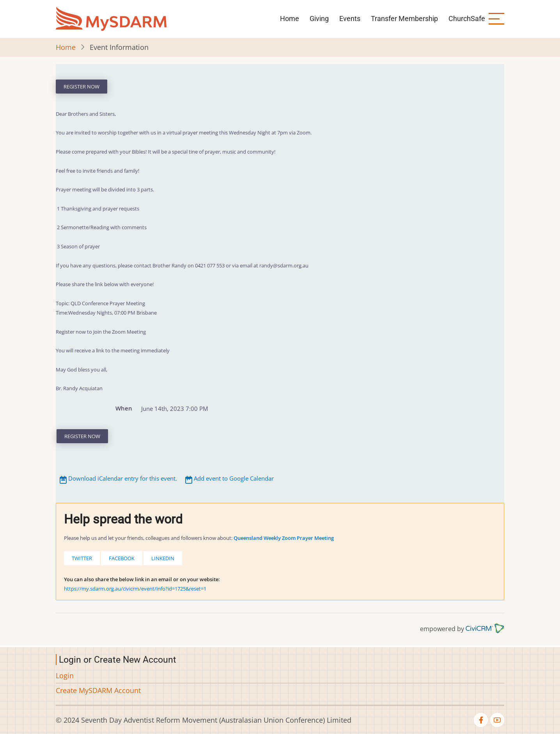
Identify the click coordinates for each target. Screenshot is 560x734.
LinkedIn (163, 558)
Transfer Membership (404, 19)
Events (350, 19)
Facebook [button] (122, 558)
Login (65, 676)
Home (290, 19)
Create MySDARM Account (98, 690)
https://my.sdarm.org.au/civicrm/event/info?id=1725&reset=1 (135, 589)
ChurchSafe (467, 19)
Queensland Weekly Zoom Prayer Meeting (284, 538)
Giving (319, 19)
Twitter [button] (82, 558)
